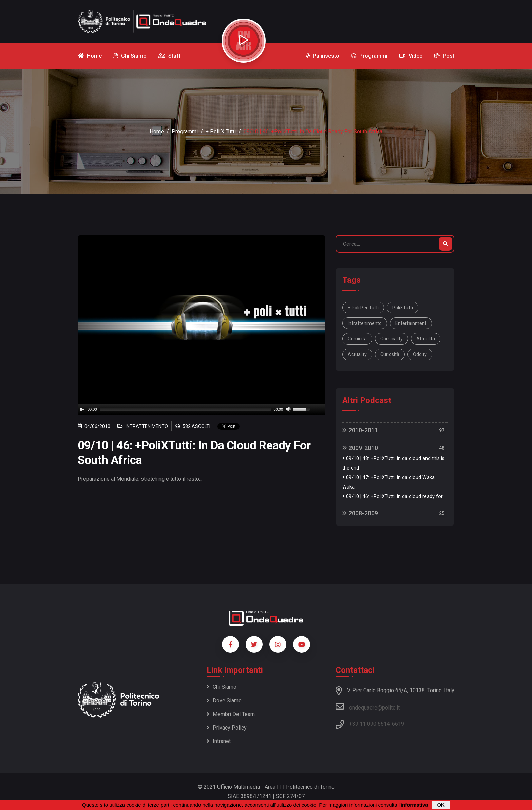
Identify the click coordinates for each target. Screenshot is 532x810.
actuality (357, 354)
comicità (357, 339)
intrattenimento (365, 323)
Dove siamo (224, 701)
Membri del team (231, 714)
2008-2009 (360, 513)
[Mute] (288, 409)
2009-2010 (360, 448)
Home (157, 132)
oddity (420, 354)
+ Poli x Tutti (221, 132)
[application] (202, 409)
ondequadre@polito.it (368, 706)
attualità (426, 339)
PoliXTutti (403, 308)
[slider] (185, 409)
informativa (414, 805)
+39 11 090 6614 (369, 724)
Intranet (219, 741)
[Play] (82, 409)
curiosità (390, 354)
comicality (392, 339)
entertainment (411, 323)
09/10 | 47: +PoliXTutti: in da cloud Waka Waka (388, 482)
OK (441, 805)
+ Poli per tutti (363, 308)
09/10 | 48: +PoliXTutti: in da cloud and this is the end (393, 463)
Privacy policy (227, 728)
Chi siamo (222, 687)
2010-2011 (360, 430)
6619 (398, 724)
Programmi (185, 132)
